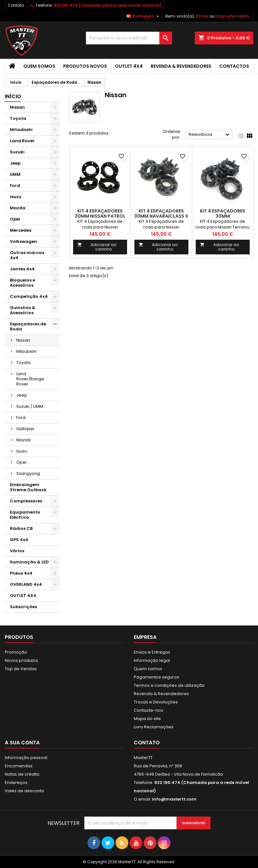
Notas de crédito (22, 774)
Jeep (15, 163)
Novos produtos (21, 660)
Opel (15, 219)
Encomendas (19, 766)
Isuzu (16, 197)
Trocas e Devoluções (156, 702)
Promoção (16, 652)
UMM (15, 174)
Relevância (210, 135)
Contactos (234, 66)
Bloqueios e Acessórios (23, 283)
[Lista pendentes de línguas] (143, 16)
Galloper (25, 429)
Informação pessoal (26, 758)
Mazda (18, 208)
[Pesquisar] (129, 38)
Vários (17, 551)
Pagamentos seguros (156, 677)
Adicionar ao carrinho (97, 247)
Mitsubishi (21, 130)
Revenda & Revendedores (181, 66)
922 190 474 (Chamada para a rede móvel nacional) (108, 5)
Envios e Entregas (152, 652)
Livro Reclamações (154, 727)
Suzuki (17, 152)
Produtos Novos (85, 66)
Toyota (18, 118)
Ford (15, 186)
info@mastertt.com (174, 799)
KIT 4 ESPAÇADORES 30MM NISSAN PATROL (100, 213)
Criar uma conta (232, 16)
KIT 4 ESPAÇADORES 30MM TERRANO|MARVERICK (223, 216)
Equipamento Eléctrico (25, 515)
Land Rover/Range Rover (30, 379)
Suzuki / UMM (30, 406)
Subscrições (23, 607)
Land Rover (22, 141)
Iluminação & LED (29, 562)
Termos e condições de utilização (169, 685)
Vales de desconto (25, 791)
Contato (16, 5)
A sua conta (22, 743)
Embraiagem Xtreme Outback (28, 487)
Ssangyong (28, 473)
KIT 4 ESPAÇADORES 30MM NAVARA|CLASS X (161, 213)
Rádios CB (21, 528)
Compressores (26, 501)
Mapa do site (147, 719)
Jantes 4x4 (22, 269)
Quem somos (39, 66)
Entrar (202, 16)
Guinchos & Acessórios (23, 310)
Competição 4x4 (29, 296)
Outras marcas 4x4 (27, 255)
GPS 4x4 (19, 540)
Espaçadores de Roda (28, 326)
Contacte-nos (148, 710)
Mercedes (21, 230)
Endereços (16, 783)
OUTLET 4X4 (129, 66)
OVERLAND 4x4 (26, 584)
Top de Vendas (21, 669)
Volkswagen (23, 241)
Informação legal (152, 660)
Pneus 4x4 (21, 573)
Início (13, 96)
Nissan (17, 107)
